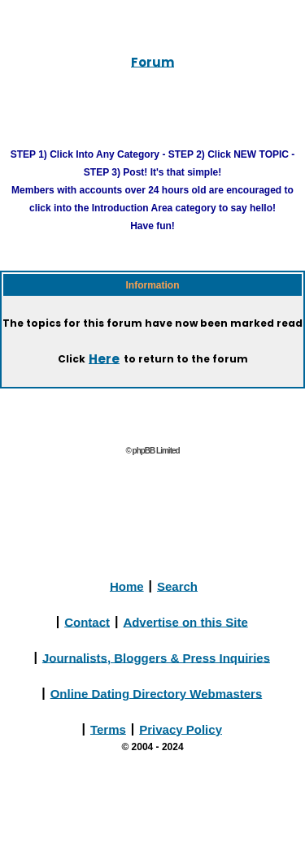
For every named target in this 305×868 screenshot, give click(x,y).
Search (177, 586)
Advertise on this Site (185, 621)
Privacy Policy (181, 729)
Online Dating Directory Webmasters (157, 693)
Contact (87, 621)
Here (104, 358)
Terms (108, 729)
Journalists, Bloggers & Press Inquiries (156, 657)
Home (127, 586)
